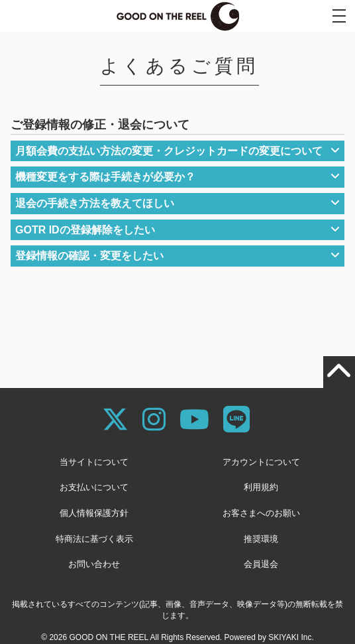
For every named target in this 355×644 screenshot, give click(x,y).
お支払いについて (94, 487)
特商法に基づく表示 (94, 539)
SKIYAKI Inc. (291, 637)
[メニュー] (339, 16)
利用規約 (261, 487)
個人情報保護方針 (94, 513)
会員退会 (261, 564)
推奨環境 (261, 539)
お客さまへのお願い (261, 513)
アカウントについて (261, 462)
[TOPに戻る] (339, 372)
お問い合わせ (94, 564)
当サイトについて (94, 462)
